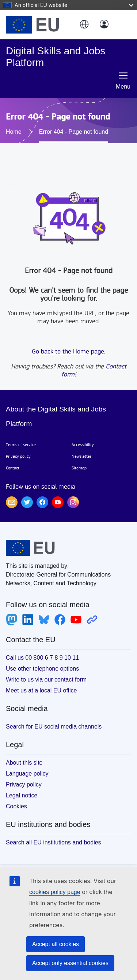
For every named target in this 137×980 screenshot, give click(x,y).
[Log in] (104, 25)
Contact (13, 468)
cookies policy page (55, 892)
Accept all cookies (56, 944)
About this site (24, 763)
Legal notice (22, 795)
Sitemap (79, 468)
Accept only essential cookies (70, 963)
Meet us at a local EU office (41, 690)
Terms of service (21, 445)
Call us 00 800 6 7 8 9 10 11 (42, 658)
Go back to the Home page (68, 352)
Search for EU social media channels (54, 727)
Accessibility (83, 445)
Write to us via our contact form (46, 680)
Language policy (27, 774)
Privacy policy (18, 456)
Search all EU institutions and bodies (54, 842)
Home (14, 132)
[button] (84, 25)
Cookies (16, 806)
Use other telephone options (42, 669)
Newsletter (81, 456)
